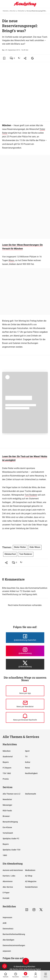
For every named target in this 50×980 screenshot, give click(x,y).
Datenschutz (8, 929)
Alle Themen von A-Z (11, 794)
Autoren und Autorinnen (13, 870)
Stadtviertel (8, 757)
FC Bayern (7, 768)
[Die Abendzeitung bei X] (25, 664)
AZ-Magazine (31, 881)
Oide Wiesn (35, 547)
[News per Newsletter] (25, 704)
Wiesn (11, 260)
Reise (27, 768)
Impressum (7, 917)
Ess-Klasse (7, 827)
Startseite (5, 11)
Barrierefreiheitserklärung (14, 934)
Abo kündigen (8, 940)
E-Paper (6, 893)
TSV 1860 (7, 773)
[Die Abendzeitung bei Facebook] (25, 638)
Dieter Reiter (20, 547)
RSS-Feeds (7, 811)
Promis (6, 779)
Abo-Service (8, 887)
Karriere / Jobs (9, 876)
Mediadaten (30, 870)
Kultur (28, 762)
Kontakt (6, 898)
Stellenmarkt (31, 794)
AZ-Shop (29, 876)
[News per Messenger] (25, 691)
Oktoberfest (21, 11)
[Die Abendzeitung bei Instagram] (25, 651)
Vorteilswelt (8, 833)
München (13, 11)
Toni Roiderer (31, 495)
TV (26, 757)
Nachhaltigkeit (31, 773)
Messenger (7, 805)
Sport (27, 751)
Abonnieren (8, 881)
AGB (5, 923)
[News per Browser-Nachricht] (25, 717)
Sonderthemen (31, 887)
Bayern (6, 762)
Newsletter (7, 799)
